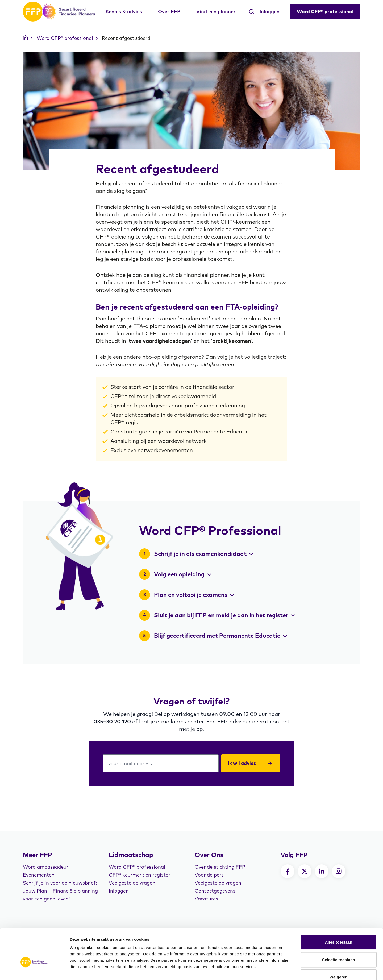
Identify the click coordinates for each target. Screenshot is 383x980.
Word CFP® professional (325, 12)
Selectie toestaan (339, 928)
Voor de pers (209, 875)
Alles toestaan (338, 910)
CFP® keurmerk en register (140, 875)
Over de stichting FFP (220, 867)
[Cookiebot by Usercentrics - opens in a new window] (34, 970)
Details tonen (287, 969)
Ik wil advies (250, 763)
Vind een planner (216, 12)
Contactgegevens (215, 891)
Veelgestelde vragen (132, 883)
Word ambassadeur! (46, 867)
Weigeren (339, 945)
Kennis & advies (124, 12)
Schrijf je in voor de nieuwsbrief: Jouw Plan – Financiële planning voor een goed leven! (60, 891)
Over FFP (169, 12)
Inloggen (270, 12)
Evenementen (39, 875)
